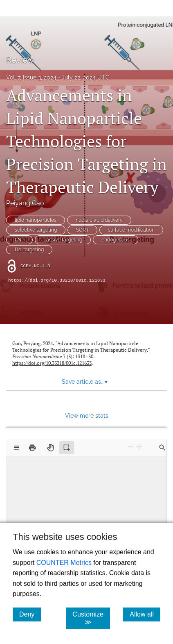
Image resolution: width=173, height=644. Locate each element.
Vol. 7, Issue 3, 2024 (31, 77)
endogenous (116, 240)
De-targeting (29, 250)
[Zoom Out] (131, 447)
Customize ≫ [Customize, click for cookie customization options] (91, 618)
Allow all (145, 614)
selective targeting (36, 230)
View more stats (87, 415)
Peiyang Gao (25, 203)
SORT (82, 230)
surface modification (131, 230)
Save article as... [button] (85, 382)
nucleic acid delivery (99, 220)
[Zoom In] (139, 447)
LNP (19, 240)
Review (20, 60)
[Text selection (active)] (67, 448)
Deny (30, 614)
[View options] (16, 448)
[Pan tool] (50, 448)
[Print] (32, 448)
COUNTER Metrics (64, 563)
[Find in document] (162, 448)
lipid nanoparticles (36, 220)
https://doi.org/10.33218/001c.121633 (57, 280)
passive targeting (63, 240)
